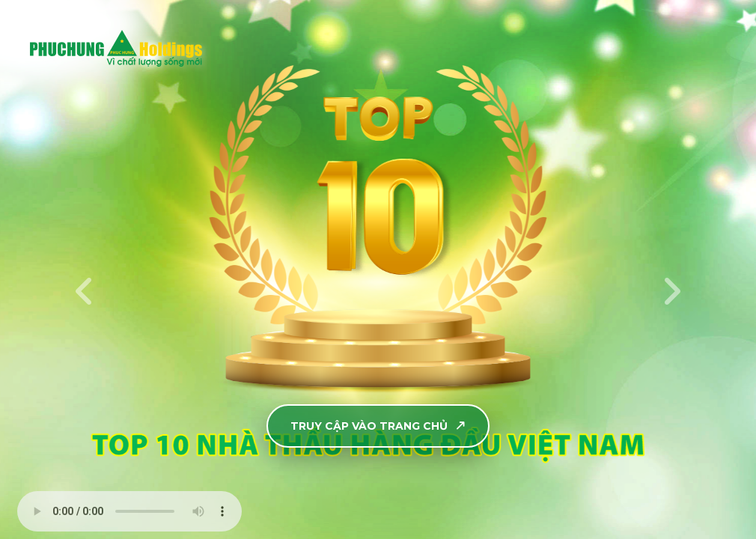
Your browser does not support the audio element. (129, 511)
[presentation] (85, 291)
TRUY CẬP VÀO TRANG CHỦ (379, 426)
